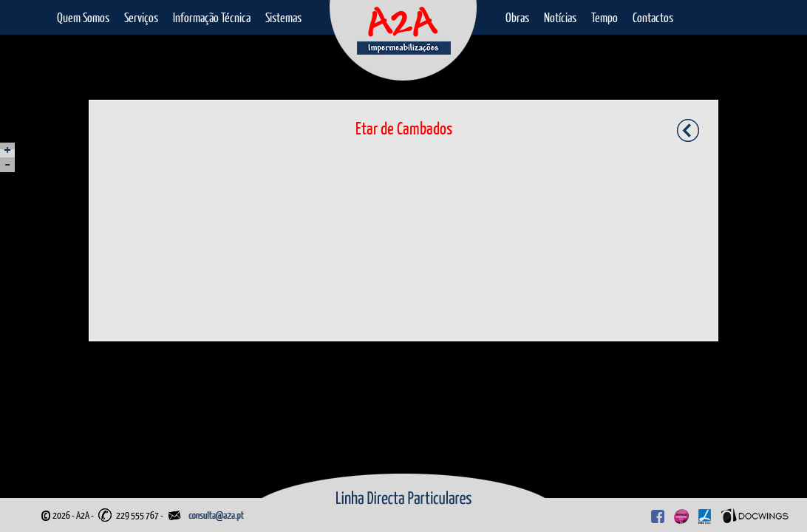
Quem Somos (83, 17)
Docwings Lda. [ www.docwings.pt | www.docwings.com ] (755, 516)
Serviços (141, 17)
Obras (517, 17)
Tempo (605, 17)
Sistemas (283, 17)
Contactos (653, 17)
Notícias (560, 17)
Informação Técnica (212, 17)
